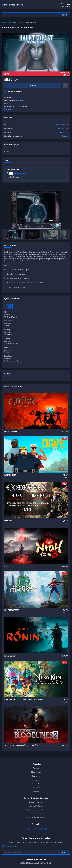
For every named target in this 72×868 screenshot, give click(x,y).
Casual (65, 125)
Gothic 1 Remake (11, 431)
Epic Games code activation (36, 810)
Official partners (36, 772)
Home (4, 23)
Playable (65, 136)
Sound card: (8, 356)
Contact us (36, 792)
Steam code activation (36, 806)
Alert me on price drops (16, 91)
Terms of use (36, 780)
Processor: (8, 321)
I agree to (12, 847)
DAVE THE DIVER (10, 475)
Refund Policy (36, 788)
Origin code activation (36, 802)
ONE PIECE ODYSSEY (12, 610)
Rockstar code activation (36, 814)
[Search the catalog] (31, 15)
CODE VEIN (8, 521)
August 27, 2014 (63, 128)
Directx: (7, 347)
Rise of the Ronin (11, 656)
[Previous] (5, 234)
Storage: (7, 338)
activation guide (18, 101)
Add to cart (33, 86)
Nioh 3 (7, 566)
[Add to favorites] (65, 86)
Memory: (7, 330)
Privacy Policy (36, 784)
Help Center (36, 776)
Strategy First (63, 132)
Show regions (9, 109)
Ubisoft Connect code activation (36, 818)
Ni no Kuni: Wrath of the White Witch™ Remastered (24, 700)
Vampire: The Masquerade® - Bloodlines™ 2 (21, 745)
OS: (5, 312)
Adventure (11, 23)
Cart (62, 7)
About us (36, 768)
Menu (68, 7)
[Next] (67, 234)
